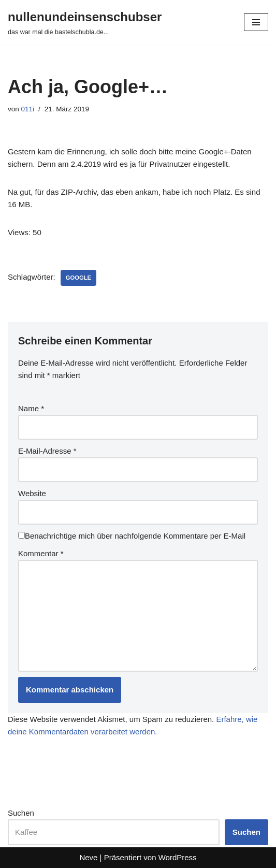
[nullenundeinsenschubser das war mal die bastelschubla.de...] (85, 22)
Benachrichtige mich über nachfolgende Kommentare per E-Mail (132, 536)
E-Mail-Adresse (47, 451)
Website (32, 493)
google (78, 278)
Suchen (21, 813)
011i (28, 109)
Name (31, 408)
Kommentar (41, 553)
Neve (88, 857)
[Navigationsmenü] (256, 22)
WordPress (178, 857)
